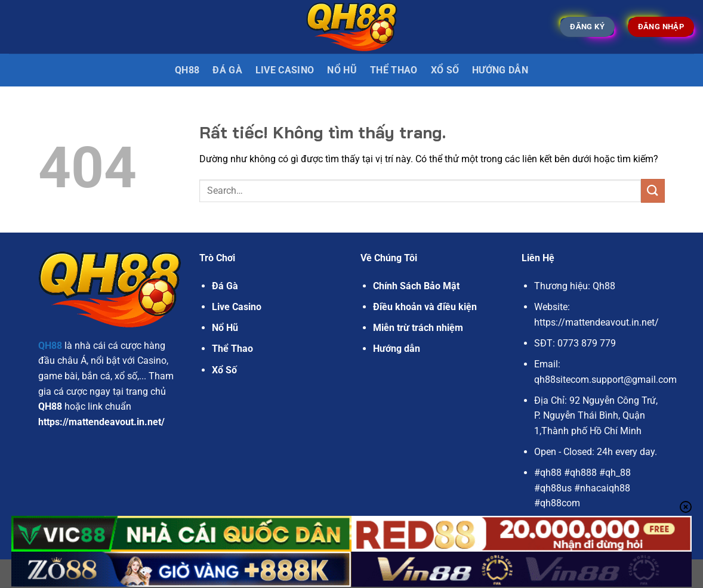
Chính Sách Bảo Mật (416, 286)
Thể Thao (394, 70)
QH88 (187, 70)
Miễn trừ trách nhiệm (418, 328)
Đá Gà (225, 286)
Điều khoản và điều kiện (425, 307)
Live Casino (285, 70)
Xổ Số (445, 70)
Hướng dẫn (500, 70)
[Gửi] (653, 191)
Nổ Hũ (342, 70)
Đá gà (227, 70)
